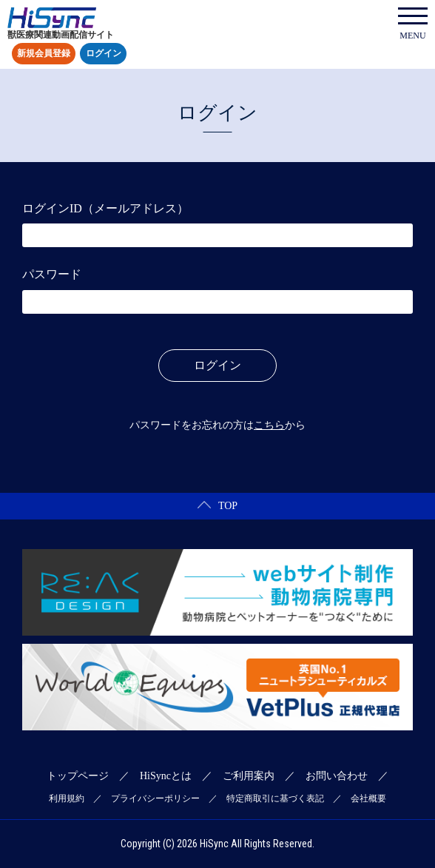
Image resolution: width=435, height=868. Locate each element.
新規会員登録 (44, 54)
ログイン (104, 54)
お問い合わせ (337, 776)
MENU (413, 24)
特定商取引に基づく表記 (275, 798)
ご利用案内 (249, 776)
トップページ (78, 776)
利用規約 (67, 798)
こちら (269, 425)
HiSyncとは (166, 776)
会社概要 (368, 798)
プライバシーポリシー (155, 798)
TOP (217, 506)
